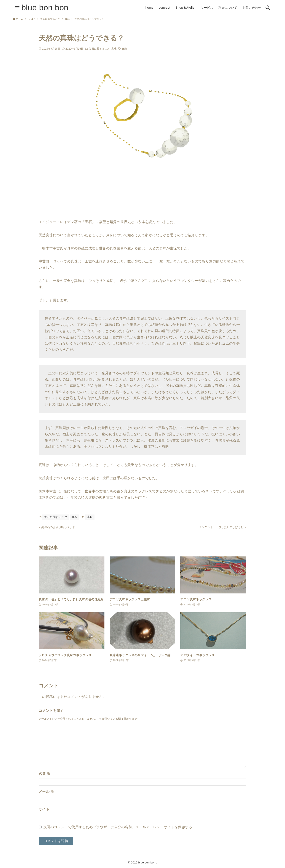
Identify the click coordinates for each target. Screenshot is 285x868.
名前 (45, 775)
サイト (44, 811)
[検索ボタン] (268, 8)
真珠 (114, 49)
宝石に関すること (99, 49)
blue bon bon (45, 8)
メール (46, 793)
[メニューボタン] (17, 8)
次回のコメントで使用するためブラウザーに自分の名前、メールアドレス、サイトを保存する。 (119, 828)
